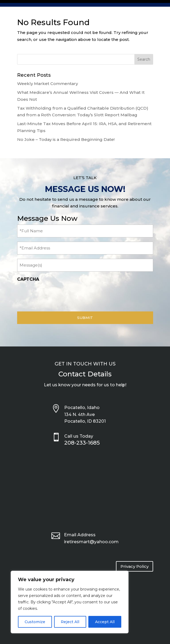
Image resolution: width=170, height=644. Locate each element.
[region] (70, 602)
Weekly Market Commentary (48, 84)
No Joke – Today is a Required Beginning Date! (66, 139)
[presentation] (58, 295)
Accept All (105, 622)
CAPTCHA (28, 279)
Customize (35, 622)
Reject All (70, 622)
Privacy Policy (135, 566)
